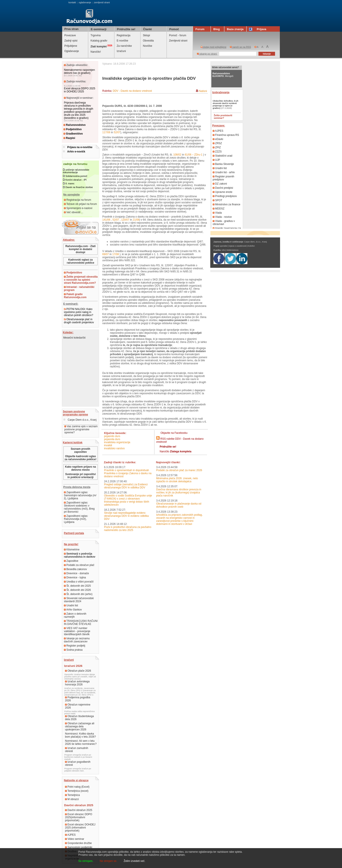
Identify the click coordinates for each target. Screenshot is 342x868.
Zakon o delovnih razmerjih (75, 615)
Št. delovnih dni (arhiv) (78, 594)
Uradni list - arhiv (224, 172)
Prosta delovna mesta (77, 487)
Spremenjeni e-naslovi (78, 208)
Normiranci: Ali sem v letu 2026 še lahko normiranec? (81, 742)
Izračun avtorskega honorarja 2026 (77, 683)
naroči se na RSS (240, 47)
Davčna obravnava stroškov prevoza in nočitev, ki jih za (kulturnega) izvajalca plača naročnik (179, 493)
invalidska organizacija (117, 442)
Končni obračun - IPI (76, 180)
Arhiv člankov (73, 610)
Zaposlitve (71, 561)
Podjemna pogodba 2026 (78, 699)
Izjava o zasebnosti (237, 246)
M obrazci (72, 799)
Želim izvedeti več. (134, 861)
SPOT (217, 200)
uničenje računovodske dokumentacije (76, 171)
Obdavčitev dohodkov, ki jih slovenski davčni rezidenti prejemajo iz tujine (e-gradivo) (226, 104)
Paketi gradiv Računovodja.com (75, 296)
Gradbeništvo (73, 134)
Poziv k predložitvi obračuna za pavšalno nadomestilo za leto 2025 (128, 529)
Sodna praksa (73, 650)
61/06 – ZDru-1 (194, 155)
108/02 (177, 155)
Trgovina (96, 35)
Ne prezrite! (71, 544)
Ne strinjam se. (108, 861)
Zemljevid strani (178, 41)
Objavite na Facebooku (174, 433)
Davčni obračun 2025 (79, 810)
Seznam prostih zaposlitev (80, 450)
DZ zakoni (220, 184)
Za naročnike (124, 46)
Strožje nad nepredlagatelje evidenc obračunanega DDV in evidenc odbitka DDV (126, 516)
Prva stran (71, 29)
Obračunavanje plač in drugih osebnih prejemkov (79, 321)
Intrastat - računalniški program (79, 289)
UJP (216, 160)
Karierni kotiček (73, 443)
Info (223, 250)
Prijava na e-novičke (80, 147)
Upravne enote (222, 192)
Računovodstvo (74, 125)
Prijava (258, 29)
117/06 (106, 132)
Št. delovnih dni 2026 (77, 590)
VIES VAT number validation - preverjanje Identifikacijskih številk (77, 631)
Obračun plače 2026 (78, 671)
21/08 (136, 220)
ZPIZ (217, 147)
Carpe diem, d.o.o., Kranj (256, 242)
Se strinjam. (86, 861)
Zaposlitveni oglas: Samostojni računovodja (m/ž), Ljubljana (80, 495)
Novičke (148, 46)
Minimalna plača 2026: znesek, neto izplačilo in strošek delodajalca (177, 480)
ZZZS (217, 152)
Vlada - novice (222, 217)
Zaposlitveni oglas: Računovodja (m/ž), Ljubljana (76, 519)
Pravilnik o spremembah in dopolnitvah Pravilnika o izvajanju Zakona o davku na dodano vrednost (128, 473)
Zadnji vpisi (71, 41)
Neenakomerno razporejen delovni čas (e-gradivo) (79, 71)
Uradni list (71, 605)
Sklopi (146, 35)
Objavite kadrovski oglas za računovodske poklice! (80, 458)
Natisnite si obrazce (76, 780)
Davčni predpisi (223, 188)
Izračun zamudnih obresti (77, 750)
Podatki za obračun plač (79, 565)
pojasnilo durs (112, 436)
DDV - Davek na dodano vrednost (132, 91)
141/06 (106, 220)
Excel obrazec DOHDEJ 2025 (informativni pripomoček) (80, 828)
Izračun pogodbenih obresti (78, 763)
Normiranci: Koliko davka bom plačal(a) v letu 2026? (80, 735)
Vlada (217, 213)
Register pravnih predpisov (223, 178)
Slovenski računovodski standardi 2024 (79, 600)
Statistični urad (222, 156)
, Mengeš (223, 75)
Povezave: (219, 126)
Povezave (70, 35)
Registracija (124, 35)
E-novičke (122, 41)
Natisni (203, 91)
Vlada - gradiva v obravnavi (224, 223)
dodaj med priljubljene (214, 47)
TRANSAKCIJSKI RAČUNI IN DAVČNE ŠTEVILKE (81, 622)
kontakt (72, 2)
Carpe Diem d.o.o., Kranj (80, 420)
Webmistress (233, 250)
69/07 (106, 254)
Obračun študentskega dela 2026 (79, 718)
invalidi (108, 445)
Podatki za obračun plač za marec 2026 (179, 470)
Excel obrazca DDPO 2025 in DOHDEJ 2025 (80, 90)
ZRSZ (217, 143)
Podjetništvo (73, 129)
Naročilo (175, 451)
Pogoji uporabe (220, 246)
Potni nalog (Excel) (77, 787)
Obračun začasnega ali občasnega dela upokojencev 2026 (80, 726)
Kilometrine (72, 550)
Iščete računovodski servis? (225, 67)
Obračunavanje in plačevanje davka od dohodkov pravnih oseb (179, 505)
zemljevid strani (102, 2)
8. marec (70, 183)
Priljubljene (71, 46)
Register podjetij (74, 646)
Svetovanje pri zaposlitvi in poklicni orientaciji (80, 476)
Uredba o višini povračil (79, 582)
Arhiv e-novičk (76, 152)
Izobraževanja (221, 92)
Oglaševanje (72, 51)
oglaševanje (85, 2)
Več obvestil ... (74, 212)
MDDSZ (219, 209)
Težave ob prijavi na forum (80, 204)
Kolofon (251, 246)
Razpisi (69, 138)
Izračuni (121, 51)
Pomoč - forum (178, 35)
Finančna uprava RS (226, 135)
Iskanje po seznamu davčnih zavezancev (77, 640)
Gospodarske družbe (78, 843)
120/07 (125, 220)
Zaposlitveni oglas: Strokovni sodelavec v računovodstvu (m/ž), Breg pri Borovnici (79, 507)
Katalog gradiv (99, 41)
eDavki (218, 139)
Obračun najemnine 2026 (78, 706)
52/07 (117, 132)
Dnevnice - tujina (75, 578)
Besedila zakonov (75, 569)
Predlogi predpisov (225, 196)
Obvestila (148, 41)
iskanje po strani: (207, 54)
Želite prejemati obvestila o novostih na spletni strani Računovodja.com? (81, 280)
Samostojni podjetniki (79, 847)
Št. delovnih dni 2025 (77, 586)
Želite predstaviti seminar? (223, 117)
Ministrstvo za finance (227, 204)
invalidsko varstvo (114, 448)
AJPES (70, 835)
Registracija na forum (78, 200)
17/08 (116, 254)
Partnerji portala (74, 533)
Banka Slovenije (223, 164)
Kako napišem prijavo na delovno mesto (80, 468)
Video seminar (75, 839)
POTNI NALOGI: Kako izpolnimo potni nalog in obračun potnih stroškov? (79, 312)
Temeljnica (72, 795)
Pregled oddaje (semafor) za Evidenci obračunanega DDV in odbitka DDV (126, 486)
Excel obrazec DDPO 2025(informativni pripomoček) (79, 817)
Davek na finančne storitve (79, 187)
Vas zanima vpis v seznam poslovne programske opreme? (81, 429)
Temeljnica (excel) (77, 791)
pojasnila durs (112, 439)
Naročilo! (96, 52)
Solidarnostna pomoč (76, 176)
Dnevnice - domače (76, 573)
